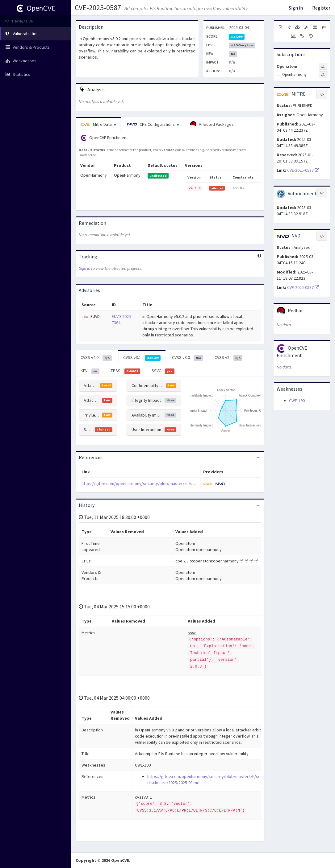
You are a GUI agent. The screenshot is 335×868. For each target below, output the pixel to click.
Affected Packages (212, 124)
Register (321, 8)
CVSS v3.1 (142, 358)
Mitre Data (98, 124)
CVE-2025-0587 (98, 8)
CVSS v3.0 (188, 358)
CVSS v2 (229, 358)
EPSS (126, 371)
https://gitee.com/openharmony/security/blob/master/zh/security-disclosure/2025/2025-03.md (170, 483)
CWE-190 (297, 401)
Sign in (296, 8)
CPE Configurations (153, 124)
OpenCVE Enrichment (104, 138)
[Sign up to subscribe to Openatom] (323, 66)
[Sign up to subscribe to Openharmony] (323, 75)
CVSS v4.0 (96, 358)
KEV (90, 371)
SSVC (163, 371)
